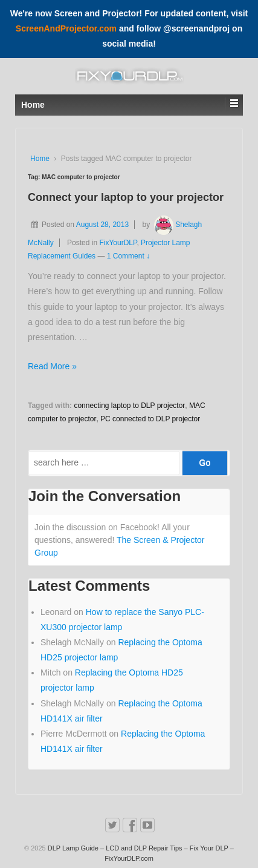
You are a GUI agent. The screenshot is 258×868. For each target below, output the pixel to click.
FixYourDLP (118, 243)
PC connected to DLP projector (150, 419)
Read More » (52, 366)
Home (40, 159)
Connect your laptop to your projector (126, 197)
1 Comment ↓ (128, 256)
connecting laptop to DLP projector (129, 406)
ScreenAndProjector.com (66, 28)
